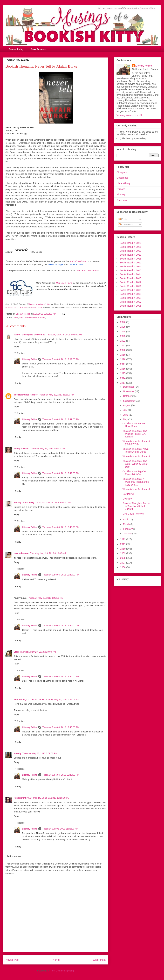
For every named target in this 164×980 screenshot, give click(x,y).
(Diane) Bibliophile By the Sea (29, 335)
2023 (123, 336)
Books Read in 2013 (131, 278)
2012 (123, 539)
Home (56, 960)
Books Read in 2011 (131, 286)
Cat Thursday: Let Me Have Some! (134, 425)
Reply (16, 347)
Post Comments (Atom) (62, 971)
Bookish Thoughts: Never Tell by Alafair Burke (136, 450)
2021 (123, 345)
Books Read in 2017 (131, 263)
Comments (126, 225)
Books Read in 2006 (131, 306)
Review (42, 317)
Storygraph (122, 172)
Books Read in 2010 (131, 290)
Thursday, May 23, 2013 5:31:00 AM (56, 395)
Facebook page (55, 264)
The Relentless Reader (26, 395)
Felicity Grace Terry (24, 503)
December (129, 387)
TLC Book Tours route (88, 271)
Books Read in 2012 (131, 282)
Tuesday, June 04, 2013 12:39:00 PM (61, 359)
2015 (123, 373)
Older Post (99, 960)
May (126, 419)
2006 (123, 567)
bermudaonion (21, 553)
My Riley (127, 499)
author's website (78, 261)
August (127, 405)
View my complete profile (130, 115)
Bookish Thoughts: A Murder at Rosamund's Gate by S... (136, 482)
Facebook (122, 200)
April (126, 520)
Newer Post (12, 960)
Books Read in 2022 (131, 243)
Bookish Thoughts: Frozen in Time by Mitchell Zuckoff (136, 506)
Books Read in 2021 (131, 247)
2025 (123, 327)
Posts (123, 219)
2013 (16, 317)
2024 (123, 332)
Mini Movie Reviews (133, 514)
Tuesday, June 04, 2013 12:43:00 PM (61, 527)
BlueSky (121, 194)
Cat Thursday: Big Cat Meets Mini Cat (134, 473)
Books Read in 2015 (131, 270)
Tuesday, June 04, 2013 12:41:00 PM (61, 419)
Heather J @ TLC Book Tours (29, 699)
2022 (123, 341)
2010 (123, 549)
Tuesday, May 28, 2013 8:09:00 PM (40, 753)
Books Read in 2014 (131, 274)
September (129, 401)
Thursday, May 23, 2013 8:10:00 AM (48, 553)
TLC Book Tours (64, 283)
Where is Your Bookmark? (136, 456)
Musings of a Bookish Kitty (39, 304)
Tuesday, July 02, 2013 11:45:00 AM (60, 829)
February (128, 529)
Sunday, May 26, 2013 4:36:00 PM (62, 699)
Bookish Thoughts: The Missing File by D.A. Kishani (135, 434)
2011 (123, 544)
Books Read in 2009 (131, 294)
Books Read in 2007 (131, 302)
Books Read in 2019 (131, 255)
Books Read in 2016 (131, 266)
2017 (123, 364)
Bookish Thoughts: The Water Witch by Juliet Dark (135, 464)
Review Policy (16, 49)
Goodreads (122, 178)
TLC (49, 317)
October (128, 396)
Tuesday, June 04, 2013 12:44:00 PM (61, 626)
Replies (21, 353)
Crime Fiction (30, 317)
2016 (123, 369)
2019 (123, 355)
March (127, 524)
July (125, 410)
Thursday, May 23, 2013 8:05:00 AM (53, 503)
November (129, 391)
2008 (123, 558)
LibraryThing (123, 183)
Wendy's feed (36, 307)
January (128, 534)
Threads (121, 189)
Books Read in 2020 (131, 251)
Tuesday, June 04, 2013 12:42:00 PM (61, 473)
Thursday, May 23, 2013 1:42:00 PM (45, 598)
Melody (18, 753)
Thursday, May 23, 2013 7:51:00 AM (47, 449)
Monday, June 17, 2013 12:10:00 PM (51, 798)
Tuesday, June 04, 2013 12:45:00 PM (61, 727)
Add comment (14, 856)
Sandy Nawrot (21, 449)
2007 (123, 563)
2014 (123, 378)
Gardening (128, 494)
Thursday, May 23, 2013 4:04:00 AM (64, 335)
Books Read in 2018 (131, 259)
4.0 (21, 317)
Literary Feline (30, 359)
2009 (123, 553)
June (126, 415)
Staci (16, 652)
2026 (123, 322)
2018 (123, 359)
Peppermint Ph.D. (23, 798)
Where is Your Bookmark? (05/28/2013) (136, 443)
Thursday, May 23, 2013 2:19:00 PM (38, 652)
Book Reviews (38, 49)
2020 (123, 350)
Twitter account (76, 264)
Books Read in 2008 (131, 298)
